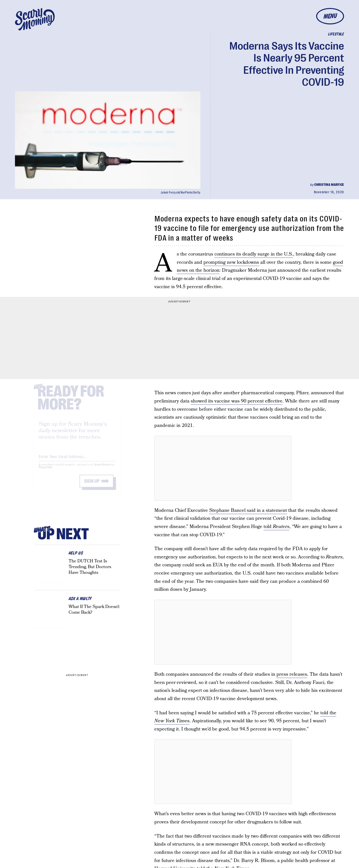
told (276, 527)
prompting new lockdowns (231, 262)
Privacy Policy (46, 471)
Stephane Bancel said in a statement (248, 510)
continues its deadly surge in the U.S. (254, 254)
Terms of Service (102, 469)
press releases (292, 674)
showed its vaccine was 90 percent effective (237, 401)
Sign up (92, 485)
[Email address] (77, 460)
